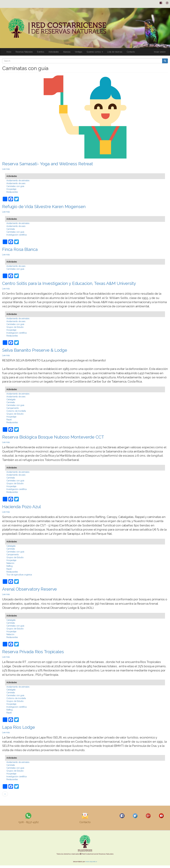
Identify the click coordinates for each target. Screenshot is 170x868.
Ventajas (79, 52)
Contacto (131, 52)
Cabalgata (11, 399)
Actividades (54, 52)
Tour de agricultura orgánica (19, 575)
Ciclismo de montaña (16, 411)
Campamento (13, 408)
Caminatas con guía (15, 186)
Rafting (10, 566)
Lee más (6, 169)
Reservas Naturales (24, 52)
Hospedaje (11, 189)
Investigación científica (17, 235)
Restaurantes (12, 192)
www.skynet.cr (91, 862)
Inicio (9, 52)
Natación (10, 563)
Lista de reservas (115, 52)
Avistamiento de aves (16, 183)
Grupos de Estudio (15, 327)
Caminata (11, 229)
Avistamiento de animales (18, 180)
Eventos (41, 52)
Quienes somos (95, 52)
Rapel (9, 420)
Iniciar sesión (160, 52)
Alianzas (67, 52)
